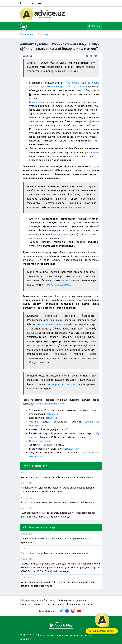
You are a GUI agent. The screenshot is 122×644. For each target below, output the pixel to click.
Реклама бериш (55, 604)
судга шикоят (92, 152)
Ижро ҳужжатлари (39, 441)
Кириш (94, 26)
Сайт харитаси (66, 600)
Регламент (38, 604)
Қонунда (32, 333)
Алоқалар (82, 600)
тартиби (65, 429)
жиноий (71, 384)
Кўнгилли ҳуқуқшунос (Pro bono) (38, 600)
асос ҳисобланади (74, 207)
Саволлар (43, 34)
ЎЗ (21, 3)
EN (39, 3)
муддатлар (73, 449)
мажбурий (48, 445)
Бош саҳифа (27, 34)
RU (34, 3)
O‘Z (27, 3)
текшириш (52, 414)
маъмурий (54, 384)
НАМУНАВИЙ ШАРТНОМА (49, 404)
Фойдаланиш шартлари (80, 604)
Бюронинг (56, 234)
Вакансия (25, 604)
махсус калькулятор (57, 284)
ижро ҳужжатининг (51, 324)
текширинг (51, 418)
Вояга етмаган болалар (42, 102)
